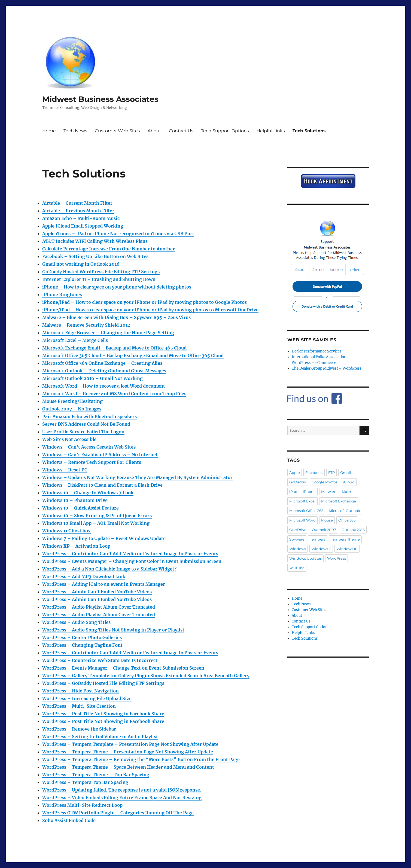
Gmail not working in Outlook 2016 (81, 264)
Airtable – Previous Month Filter (78, 211)
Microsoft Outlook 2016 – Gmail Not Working (92, 378)
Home (49, 131)
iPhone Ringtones (62, 295)
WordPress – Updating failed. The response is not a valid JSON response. (122, 790)
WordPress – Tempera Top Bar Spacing (85, 782)
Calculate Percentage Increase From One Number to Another (109, 249)
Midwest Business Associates (100, 99)
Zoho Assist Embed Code (69, 820)
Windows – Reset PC (65, 470)
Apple (295, 473)
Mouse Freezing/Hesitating (72, 401)
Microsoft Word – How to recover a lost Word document (104, 386)
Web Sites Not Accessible (69, 439)
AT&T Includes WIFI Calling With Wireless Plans (95, 241)
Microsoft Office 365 (306, 511)
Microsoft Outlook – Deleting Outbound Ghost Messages (104, 371)
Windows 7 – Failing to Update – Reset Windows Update (104, 538)
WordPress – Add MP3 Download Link (84, 576)
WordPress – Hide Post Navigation (80, 691)
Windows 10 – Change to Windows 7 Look (88, 493)
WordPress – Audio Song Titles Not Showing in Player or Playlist (113, 630)
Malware (329, 492)
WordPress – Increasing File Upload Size (87, 698)
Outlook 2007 (324, 530)
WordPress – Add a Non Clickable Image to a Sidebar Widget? (109, 569)
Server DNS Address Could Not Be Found (86, 424)
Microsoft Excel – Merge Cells (75, 340)
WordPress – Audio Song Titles (76, 622)
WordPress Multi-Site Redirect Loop (82, 805)
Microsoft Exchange (339, 501)
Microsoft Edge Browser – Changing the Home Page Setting (108, 333)
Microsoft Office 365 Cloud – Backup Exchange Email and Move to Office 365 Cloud (133, 355)
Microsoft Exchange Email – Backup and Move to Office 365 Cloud (114, 348)
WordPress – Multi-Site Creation (79, 706)
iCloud (349, 482)
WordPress (337, 558)
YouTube (297, 568)
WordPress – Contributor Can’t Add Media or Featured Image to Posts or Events (130, 554)
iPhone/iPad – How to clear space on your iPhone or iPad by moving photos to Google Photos (144, 302)
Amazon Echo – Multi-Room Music (81, 218)
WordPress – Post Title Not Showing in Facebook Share (103, 714)
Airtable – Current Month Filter (77, 203)
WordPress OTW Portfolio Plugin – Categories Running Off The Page (118, 813)
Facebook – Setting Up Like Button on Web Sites (95, 256)
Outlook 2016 (353, 530)
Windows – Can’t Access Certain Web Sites (89, 447)
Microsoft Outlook (344, 511)
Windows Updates (305, 558)
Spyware (297, 539)
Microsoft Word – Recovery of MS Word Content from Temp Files (114, 394)
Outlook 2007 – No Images (72, 409)
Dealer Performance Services (317, 351)
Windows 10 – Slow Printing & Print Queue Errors (97, 516)
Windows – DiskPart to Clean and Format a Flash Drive (102, 485)
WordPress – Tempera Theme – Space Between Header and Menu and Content (128, 767)
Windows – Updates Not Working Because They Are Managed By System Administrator (137, 477)
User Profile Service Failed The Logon (83, 432)
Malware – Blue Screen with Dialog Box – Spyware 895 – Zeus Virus (116, 317)
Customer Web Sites (117, 131)
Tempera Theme (345, 539)
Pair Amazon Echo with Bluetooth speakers (89, 416)
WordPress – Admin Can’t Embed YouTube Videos (97, 592)
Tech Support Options (225, 131)
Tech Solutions (309, 131)
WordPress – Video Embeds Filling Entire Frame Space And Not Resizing (122, 798)
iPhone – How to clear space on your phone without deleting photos (117, 287)
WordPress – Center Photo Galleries (82, 637)
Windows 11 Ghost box (66, 531)
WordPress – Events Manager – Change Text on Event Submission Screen (123, 668)
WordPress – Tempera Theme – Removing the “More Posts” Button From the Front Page (141, 759)
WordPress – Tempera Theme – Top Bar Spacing (96, 775)
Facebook (314, 473)
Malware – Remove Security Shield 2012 (86, 325)
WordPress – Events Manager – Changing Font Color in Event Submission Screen (132, 561)
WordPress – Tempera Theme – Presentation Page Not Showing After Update (128, 752)
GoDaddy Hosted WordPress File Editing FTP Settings (101, 272)
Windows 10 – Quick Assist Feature (80, 508)
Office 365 (347, 520)
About (154, 131)
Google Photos (325, 482)
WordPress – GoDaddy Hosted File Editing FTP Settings (103, 683)
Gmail (346, 473)
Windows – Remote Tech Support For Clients (92, 462)
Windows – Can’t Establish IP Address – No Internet (100, 455)
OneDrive (298, 530)
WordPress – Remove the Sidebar (79, 729)
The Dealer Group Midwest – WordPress (327, 368)
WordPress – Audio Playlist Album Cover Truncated (99, 607)
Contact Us (181, 131)
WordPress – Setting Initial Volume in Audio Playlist (100, 737)
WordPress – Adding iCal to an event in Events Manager (104, 584)
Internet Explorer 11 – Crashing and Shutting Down (99, 279)
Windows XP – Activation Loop (76, 546)
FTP (331, 473)
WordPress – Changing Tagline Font (82, 645)
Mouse (327, 520)
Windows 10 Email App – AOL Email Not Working (96, 523)
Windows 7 (321, 549)
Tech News (75, 131)
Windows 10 (347, 549)
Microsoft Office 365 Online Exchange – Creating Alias (102, 363)
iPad (293, 492)
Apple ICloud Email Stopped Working (83, 226)
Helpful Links (271, 131)
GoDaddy (298, 482)
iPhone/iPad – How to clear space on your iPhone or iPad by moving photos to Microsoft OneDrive (150, 310)
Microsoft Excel (302, 501)
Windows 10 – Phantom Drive (75, 500)
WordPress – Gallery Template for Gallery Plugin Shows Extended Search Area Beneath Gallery (146, 676)
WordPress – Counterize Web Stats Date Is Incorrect (100, 660)
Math (346, 492)
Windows (298, 549)
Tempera (318, 539)
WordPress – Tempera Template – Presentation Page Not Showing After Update (130, 744)
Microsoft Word (302, 520)
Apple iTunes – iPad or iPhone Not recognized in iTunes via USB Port (118, 234)
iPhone (309, 492)
